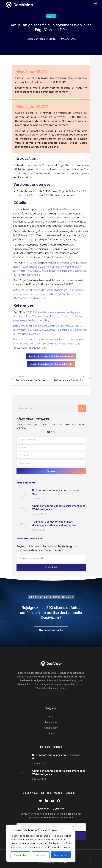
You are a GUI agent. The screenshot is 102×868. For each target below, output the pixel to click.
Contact (63, 862)
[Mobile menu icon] (96, 5)
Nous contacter (51, 630)
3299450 (33, 235)
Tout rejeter (41, 855)
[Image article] (23, 495)
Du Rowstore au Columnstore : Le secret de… (56, 492)
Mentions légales (47, 862)
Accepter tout (61, 855)
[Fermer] (73, 826)
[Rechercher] (82, 408)
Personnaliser (20, 855)
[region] (41, 843)
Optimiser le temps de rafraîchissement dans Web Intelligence (59, 508)
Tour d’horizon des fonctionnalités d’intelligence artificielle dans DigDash (55, 523)
